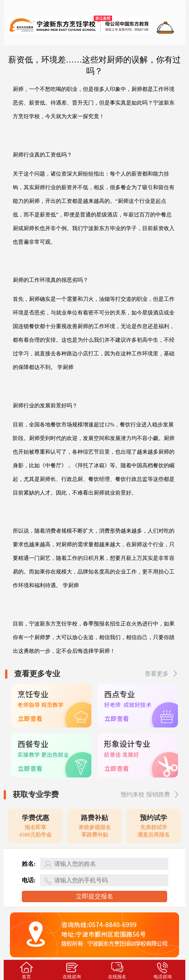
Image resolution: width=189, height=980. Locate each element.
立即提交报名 (94, 896)
